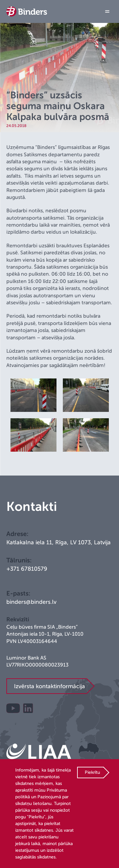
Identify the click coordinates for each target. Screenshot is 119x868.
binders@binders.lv (31, 602)
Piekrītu (92, 772)
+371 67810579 (27, 569)
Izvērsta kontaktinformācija (50, 686)
